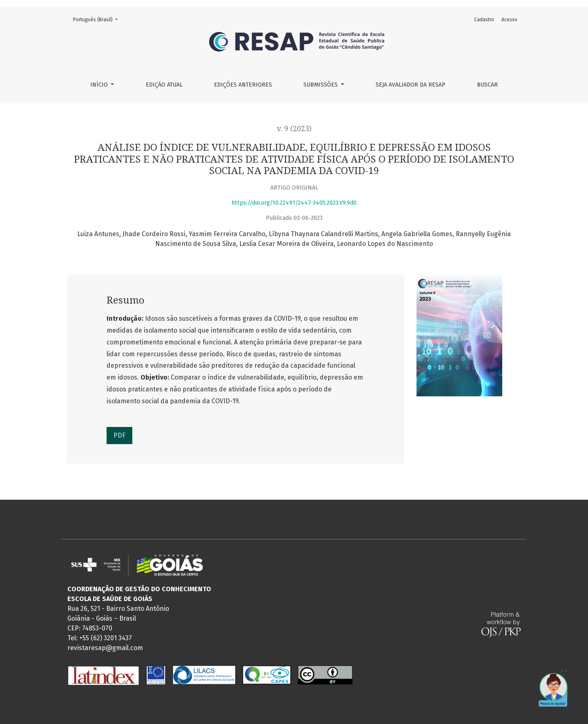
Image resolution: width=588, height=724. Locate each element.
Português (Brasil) (98, 19)
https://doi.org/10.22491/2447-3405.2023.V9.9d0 (294, 203)
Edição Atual (164, 85)
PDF (119, 435)
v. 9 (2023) (294, 129)
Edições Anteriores (243, 85)
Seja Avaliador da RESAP (411, 85)
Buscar (487, 85)
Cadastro (484, 20)
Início (100, 85)
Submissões (321, 85)
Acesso (509, 20)
